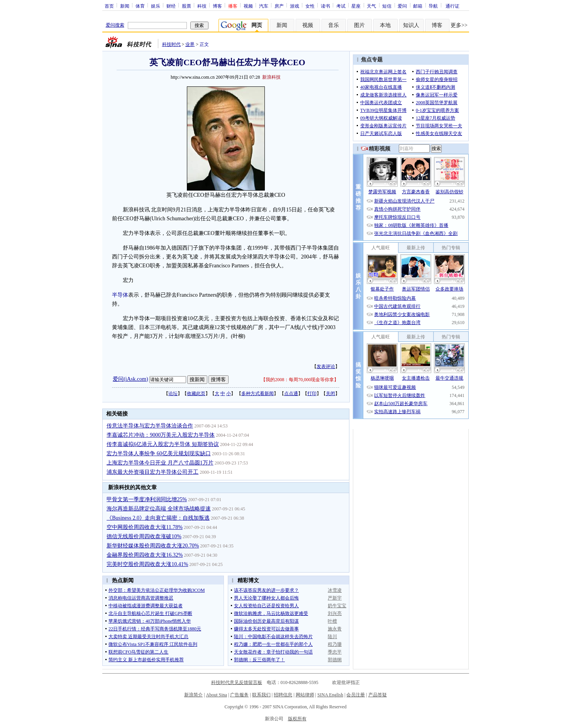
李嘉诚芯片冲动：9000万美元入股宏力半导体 (161, 435)
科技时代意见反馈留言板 (237, 682)
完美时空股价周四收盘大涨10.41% (147, 564)
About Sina (217, 695)
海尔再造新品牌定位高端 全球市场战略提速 (159, 509)
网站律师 (305, 695)
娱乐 (156, 6)
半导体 (120, 295)
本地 (385, 25)
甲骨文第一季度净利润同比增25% (147, 499)
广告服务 (239, 695)
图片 (359, 25)
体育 (140, 6)
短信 (387, 6)
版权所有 (297, 719)
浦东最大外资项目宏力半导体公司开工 (152, 472)
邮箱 (418, 6)
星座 (356, 6)
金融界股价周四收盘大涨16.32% (145, 555)
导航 (433, 6)
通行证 (452, 6)
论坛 (173, 394)
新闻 (125, 6)
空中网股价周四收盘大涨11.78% (145, 527)
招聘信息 (283, 695)
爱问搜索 (115, 25)
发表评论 (326, 367)
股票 (186, 6)
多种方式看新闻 (258, 394)
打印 (312, 394)
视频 (248, 6)
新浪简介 (193, 695)
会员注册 (356, 695)
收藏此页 (196, 394)
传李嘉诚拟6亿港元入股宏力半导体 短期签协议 (163, 444)
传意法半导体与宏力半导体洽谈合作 (150, 426)
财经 (171, 6)
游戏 (295, 6)
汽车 (264, 6)
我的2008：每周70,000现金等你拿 (300, 380)
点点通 (291, 394)
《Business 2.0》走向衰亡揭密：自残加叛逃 (158, 518)
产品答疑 (378, 695)
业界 (190, 44)
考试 (341, 6)
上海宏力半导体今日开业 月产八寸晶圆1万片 (160, 463)
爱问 (402, 6)
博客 (217, 6)
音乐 (334, 25)
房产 (279, 6)
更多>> (459, 25)
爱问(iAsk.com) (130, 379)
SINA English (330, 695)
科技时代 (171, 44)
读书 (325, 6)
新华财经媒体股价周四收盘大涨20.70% (153, 546)
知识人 (411, 25)
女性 (310, 6)
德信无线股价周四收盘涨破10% (144, 536)
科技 (202, 6)
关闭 (330, 394)
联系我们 (261, 695)
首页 (109, 6)
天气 (371, 6)
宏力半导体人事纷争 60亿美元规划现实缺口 (159, 454)
